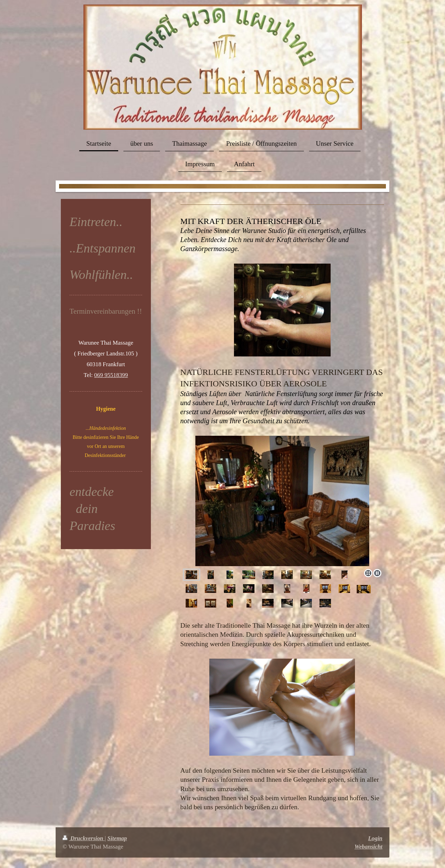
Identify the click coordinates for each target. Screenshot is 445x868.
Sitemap (117, 838)
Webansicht (369, 847)
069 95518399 (111, 375)
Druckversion (84, 838)
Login (375, 838)
